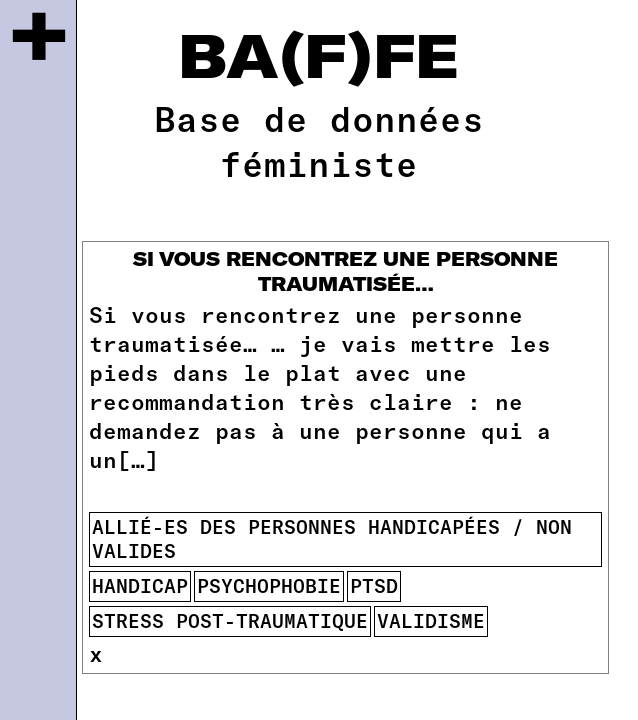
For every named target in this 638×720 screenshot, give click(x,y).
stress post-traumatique (230, 620)
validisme (431, 620)
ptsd (374, 585)
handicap (140, 585)
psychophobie (269, 585)
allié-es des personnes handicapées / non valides (332, 539)
